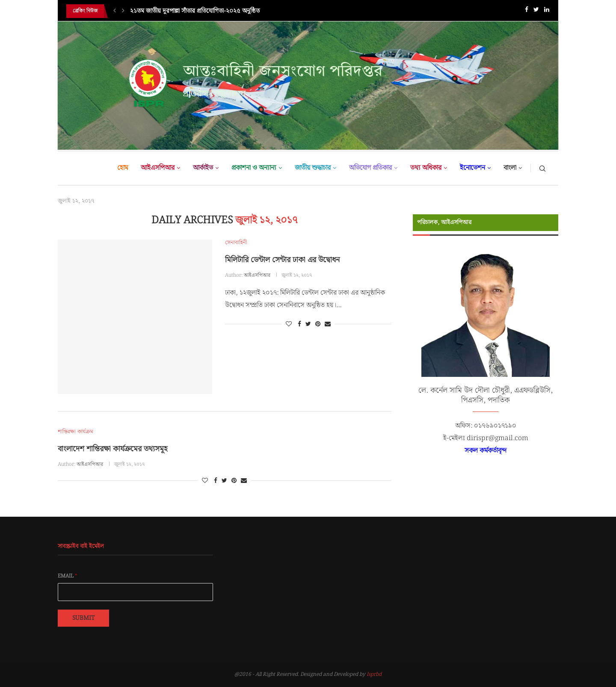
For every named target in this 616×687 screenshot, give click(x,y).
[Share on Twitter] (308, 324)
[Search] (542, 168)
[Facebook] (527, 11)
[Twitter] (536, 11)
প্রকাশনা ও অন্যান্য (254, 168)
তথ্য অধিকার (426, 168)
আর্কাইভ (203, 168)
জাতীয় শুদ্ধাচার (313, 168)
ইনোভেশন (472, 168)
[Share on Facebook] (299, 324)
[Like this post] (289, 324)
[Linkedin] (547, 11)
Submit (83, 618)
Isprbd (374, 674)
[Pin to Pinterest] (318, 324)
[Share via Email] (328, 324)
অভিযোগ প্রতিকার (370, 168)
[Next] (123, 11)
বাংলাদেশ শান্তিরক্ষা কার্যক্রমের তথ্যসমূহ (113, 449)
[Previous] (115, 11)
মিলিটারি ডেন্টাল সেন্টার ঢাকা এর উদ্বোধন (282, 260)
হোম (123, 168)
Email (68, 576)
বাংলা (510, 168)
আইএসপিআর (158, 168)
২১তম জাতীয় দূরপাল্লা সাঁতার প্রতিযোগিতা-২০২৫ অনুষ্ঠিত (195, 11)
